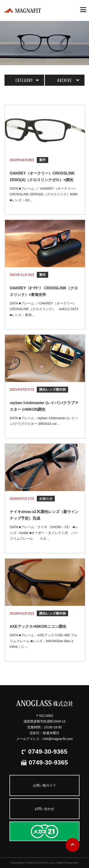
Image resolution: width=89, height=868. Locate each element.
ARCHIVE (65, 80)
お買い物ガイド (45, 785)
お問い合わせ (45, 809)
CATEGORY (24, 80)
